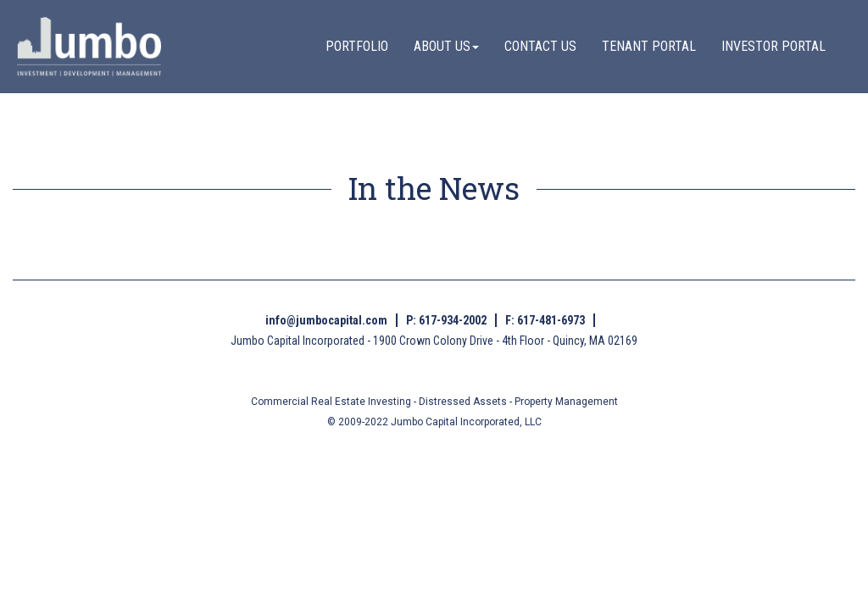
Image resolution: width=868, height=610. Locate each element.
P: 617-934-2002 (446, 320)
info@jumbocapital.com (326, 320)
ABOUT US (446, 46)
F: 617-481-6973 (545, 320)
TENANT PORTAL (649, 46)
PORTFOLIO (357, 46)
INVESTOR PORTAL (773, 46)
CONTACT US (540, 46)
